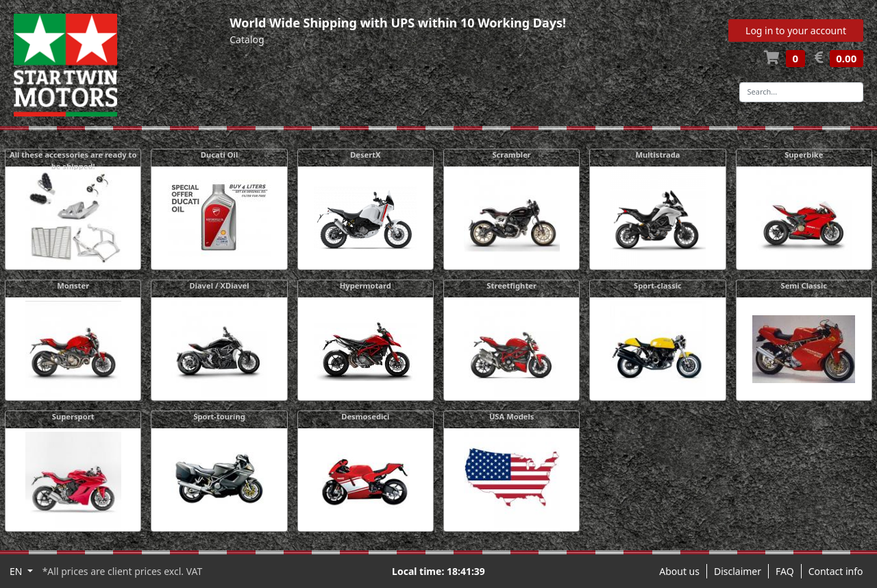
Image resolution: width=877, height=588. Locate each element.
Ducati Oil (220, 155)
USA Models (512, 416)
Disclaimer (738, 571)
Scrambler (511, 155)
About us (679, 571)
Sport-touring (219, 416)
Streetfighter (511, 285)
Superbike (804, 155)
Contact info (836, 571)
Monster (73, 285)
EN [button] (17, 571)
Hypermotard (366, 285)
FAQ (785, 571)
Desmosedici (365, 416)
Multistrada (657, 155)
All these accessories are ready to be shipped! (73, 160)
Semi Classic (804, 285)
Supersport (73, 416)
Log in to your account (796, 30)
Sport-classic (658, 285)
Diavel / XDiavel (219, 285)
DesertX (366, 155)
